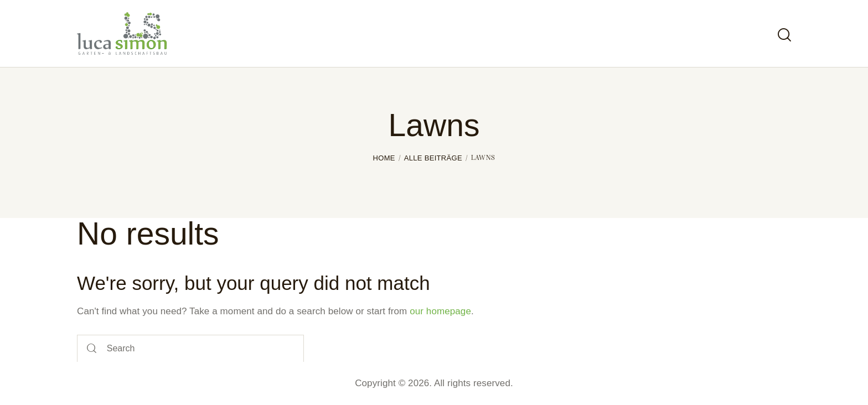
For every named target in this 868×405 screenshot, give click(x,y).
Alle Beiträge (433, 158)
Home (384, 158)
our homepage (440, 311)
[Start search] (784, 35)
